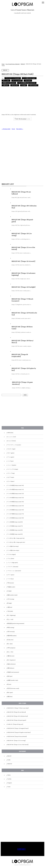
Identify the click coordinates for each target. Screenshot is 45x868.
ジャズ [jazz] (10, 461)
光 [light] (24, 85)
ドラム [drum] (11, 559)
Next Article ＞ (20, 129)
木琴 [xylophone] (11, 648)
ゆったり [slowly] (17, 81)
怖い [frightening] (11, 615)
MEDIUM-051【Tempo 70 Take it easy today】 (18, 708)
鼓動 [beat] (10, 697)
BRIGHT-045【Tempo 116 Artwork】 (24, 261)
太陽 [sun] (5, 85)
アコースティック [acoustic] (13, 78)
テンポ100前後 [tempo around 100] (27, 83)
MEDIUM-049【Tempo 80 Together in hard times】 (19, 732)
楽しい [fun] (6, 81)
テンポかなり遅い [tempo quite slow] (16, 542)
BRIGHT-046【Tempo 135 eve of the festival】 (18, 745)
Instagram (10, 783)
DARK (9, 760)
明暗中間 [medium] (12, 636)
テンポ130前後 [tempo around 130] (15, 498)
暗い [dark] (10, 644)
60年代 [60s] (10, 433)
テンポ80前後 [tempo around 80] (15, 530)
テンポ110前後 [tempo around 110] (15, 490)
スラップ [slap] (11, 473)
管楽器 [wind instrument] (9, 83)
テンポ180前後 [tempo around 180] (15, 518)
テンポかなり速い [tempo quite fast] (16, 538)
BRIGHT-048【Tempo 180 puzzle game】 (17, 720)
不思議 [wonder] (11, 587)
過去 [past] (10, 676)
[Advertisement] (22, 40)
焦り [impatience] (11, 660)
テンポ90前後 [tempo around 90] (15, 534)
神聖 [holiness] (11, 668)
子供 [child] (28, 81)
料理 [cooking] (11, 628)
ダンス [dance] (11, 481)
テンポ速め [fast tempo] (13, 546)
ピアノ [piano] (11, 575)
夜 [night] (10, 603)
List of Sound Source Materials (13, 64)
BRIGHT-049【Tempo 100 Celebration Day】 (18, 716)
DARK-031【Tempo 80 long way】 (15, 724)
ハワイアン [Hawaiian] (13, 567)
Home (3, 64)
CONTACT (22, 849)
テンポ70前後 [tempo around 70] (15, 526)
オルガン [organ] (11, 449)
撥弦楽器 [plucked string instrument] (16, 623)
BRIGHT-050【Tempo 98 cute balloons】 (17, 712)
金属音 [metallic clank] (13, 680)
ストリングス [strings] (13, 469)
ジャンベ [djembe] (12, 465)
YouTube (9, 779)
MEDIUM (10, 764)
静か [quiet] (10, 692)
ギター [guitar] (11, 453)
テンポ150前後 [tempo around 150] (15, 506)
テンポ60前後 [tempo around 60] (15, 522)
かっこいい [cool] (12, 437)
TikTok (9, 775)
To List (13, 129)
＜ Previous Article (6, 129)
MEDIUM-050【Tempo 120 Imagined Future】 (18, 728)
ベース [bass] (10, 579)
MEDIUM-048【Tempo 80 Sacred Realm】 (17, 736)
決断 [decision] (11, 656)
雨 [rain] (9, 684)
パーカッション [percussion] (14, 571)
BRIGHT (23, 64)
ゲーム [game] (11, 457)
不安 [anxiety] (11, 583)
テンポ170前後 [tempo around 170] (15, 514)
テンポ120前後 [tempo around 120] (15, 494)
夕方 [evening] (11, 599)
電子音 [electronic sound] (13, 688)
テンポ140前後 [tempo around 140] (15, 502)
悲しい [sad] (10, 619)
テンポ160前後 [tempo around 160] (15, 510)
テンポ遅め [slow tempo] (29, 78)
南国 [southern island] (12, 595)
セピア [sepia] (11, 477)
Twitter (9, 787)
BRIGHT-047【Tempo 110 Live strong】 (17, 741)
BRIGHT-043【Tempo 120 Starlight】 (24, 287)
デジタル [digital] (11, 554)
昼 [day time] (15, 85)
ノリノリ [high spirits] (13, 563)
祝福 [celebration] (11, 664)
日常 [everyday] (33, 85)
